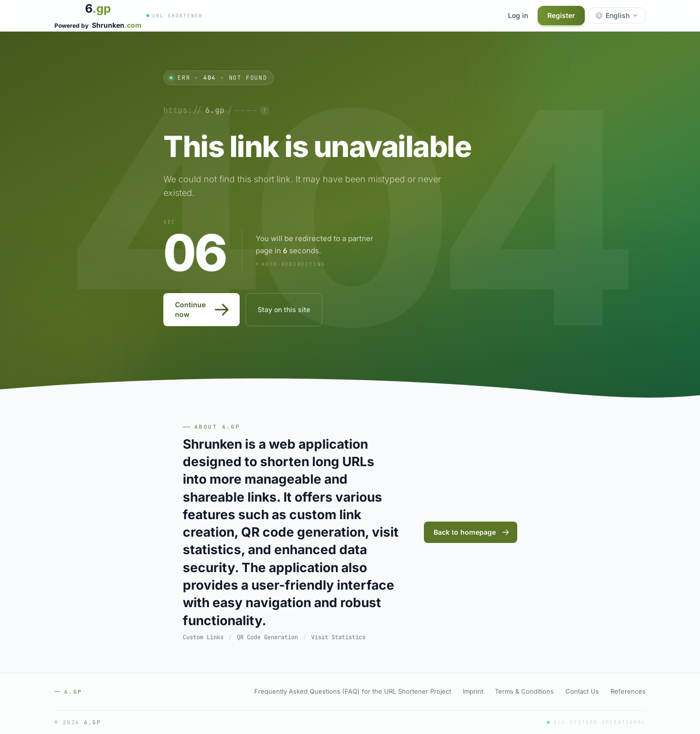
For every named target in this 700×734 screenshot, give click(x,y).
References (628, 691)
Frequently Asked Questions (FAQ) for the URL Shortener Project (353, 691)
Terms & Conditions (524, 691)
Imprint (473, 691)
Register (561, 15)
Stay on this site (284, 309)
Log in (518, 15)
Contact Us (582, 691)
